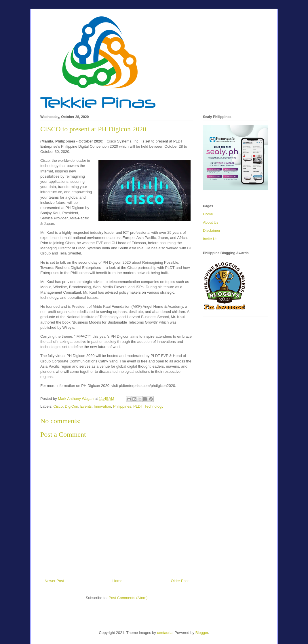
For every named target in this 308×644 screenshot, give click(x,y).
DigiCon (71, 406)
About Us (211, 222)
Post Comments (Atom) (128, 598)
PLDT (138, 406)
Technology (154, 406)
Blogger (202, 633)
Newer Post (54, 581)
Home (118, 581)
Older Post (180, 581)
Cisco (58, 406)
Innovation (102, 406)
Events (86, 406)
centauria (165, 633)
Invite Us (210, 239)
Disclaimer (212, 230)
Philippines (122, 406)
